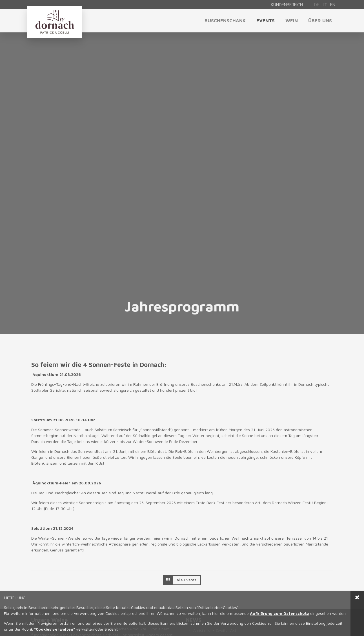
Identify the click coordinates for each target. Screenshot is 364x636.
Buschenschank (225, 21)
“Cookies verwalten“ (55, 629)
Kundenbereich (287, 5)
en (333, 5)
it (325, 5)
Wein (292, 21)
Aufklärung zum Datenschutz (279, 613)
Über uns (320, 21)
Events (266, 21)
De (317, 5)
